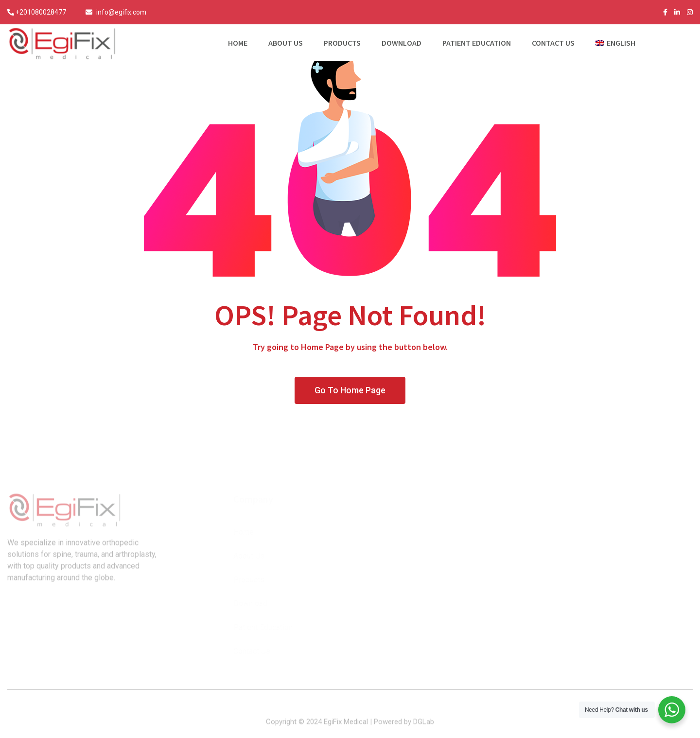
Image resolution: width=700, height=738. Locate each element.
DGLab (424, 727)
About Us (286, 43)
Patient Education (477, 43)
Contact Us (553, 43)
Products (342, 43)
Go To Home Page (350, 390)
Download (402, 43)
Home (238, 43)
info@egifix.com (121, 12)
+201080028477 (41, 12)
